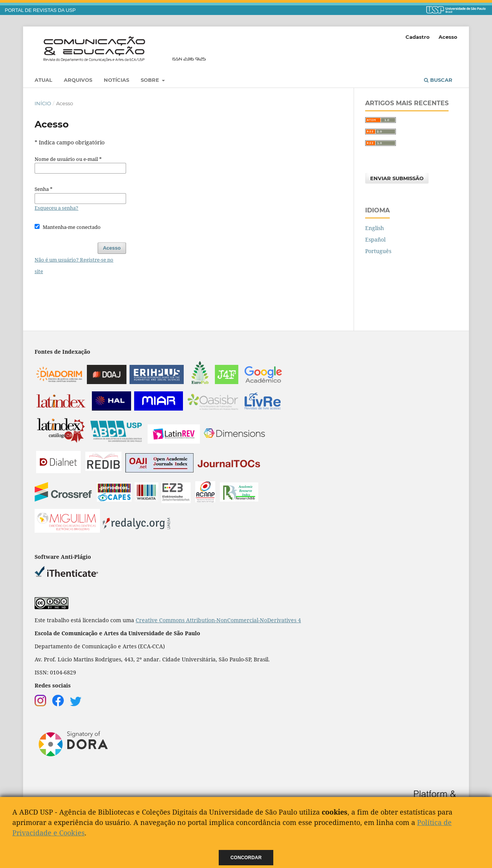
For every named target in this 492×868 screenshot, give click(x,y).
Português (378, 251)
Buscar (438, 80)
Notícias (116, 80)
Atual (43, 80)
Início (43, 103)
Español (375, 239)
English (375, 228)
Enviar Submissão (397, 178)
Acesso (448, 37)
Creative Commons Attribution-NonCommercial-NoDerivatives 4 (218, 620)
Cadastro (418, 37)
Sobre (151, 80)
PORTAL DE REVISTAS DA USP (40, 10)
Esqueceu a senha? (57, 208)
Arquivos (78, 80)
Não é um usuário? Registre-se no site (74, 265)
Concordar (246, 858)
